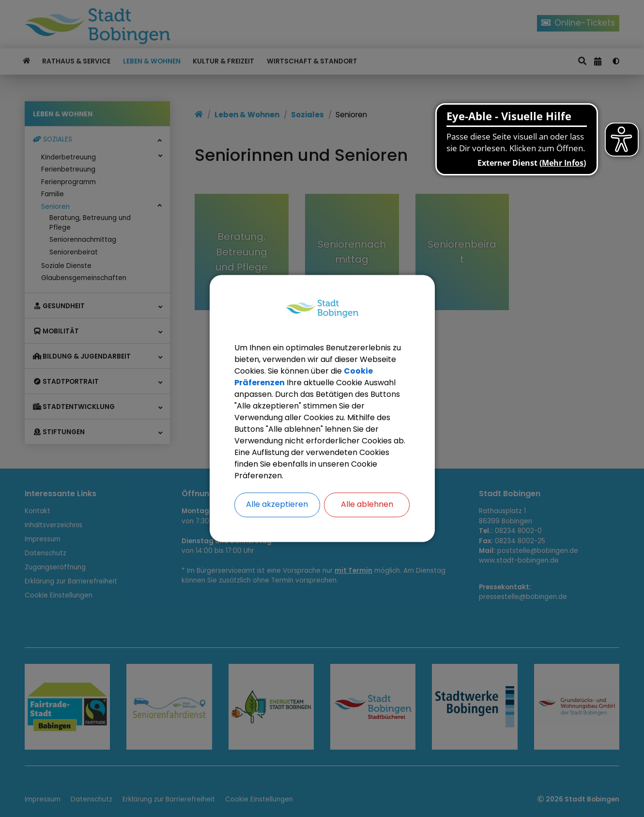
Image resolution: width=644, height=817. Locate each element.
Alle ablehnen (367, 505)
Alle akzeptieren (277, 505)
